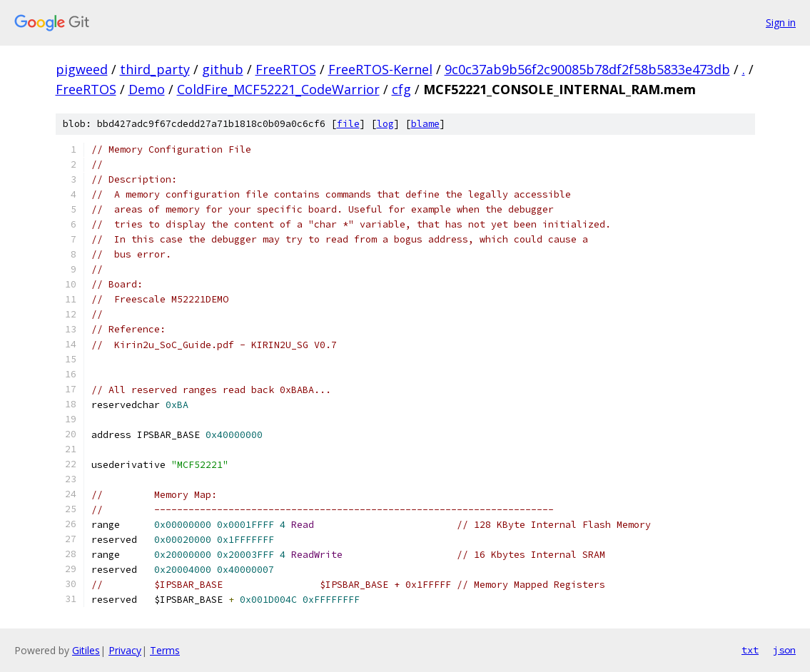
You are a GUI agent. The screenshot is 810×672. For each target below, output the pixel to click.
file (348, 124)
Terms (165, 650)
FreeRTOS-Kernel (380, 69)
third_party (155, 69)
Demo (147, 89)
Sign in (781, 22)
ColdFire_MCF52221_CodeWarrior (278, 89)
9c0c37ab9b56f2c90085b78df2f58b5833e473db (587, 69)
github (223, 69)
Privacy (125, 650)
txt (750, 650)
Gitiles (86, 650)
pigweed (82, 69)
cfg (401, 89)
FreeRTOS (286, 69)
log (385, 124)
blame (425, 124)
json (784, 650)
